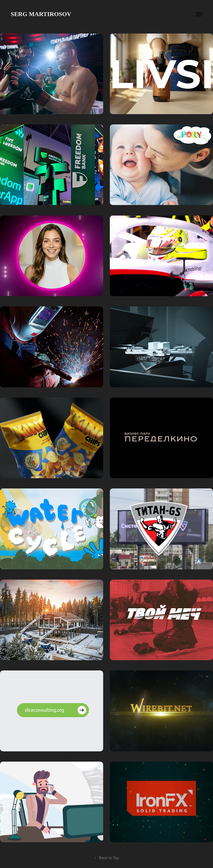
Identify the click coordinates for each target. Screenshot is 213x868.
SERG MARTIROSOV (41, 14)
